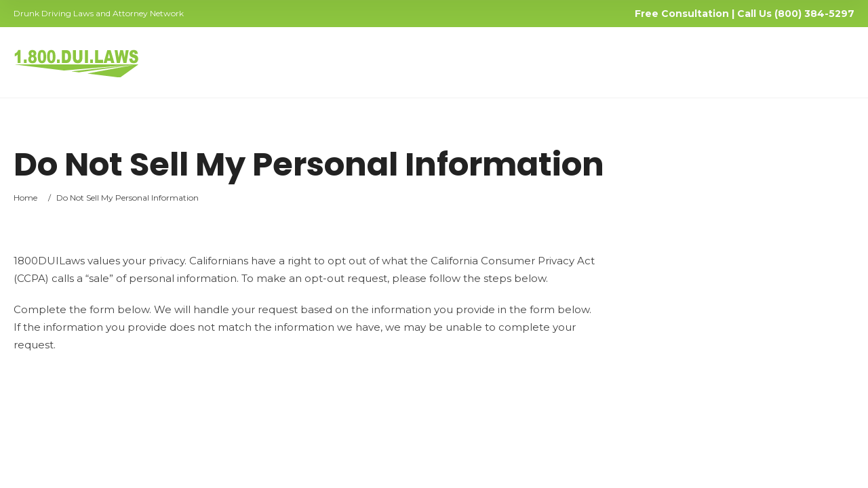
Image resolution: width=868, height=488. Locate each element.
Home (25, 198)
